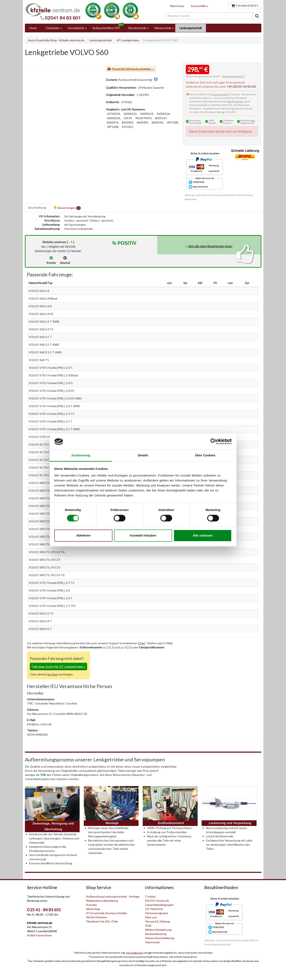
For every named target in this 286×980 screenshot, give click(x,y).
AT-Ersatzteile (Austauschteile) (106, 913)
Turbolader (52, 28)
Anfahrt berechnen (39, 935)
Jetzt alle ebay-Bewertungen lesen (210, 246)
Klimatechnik (163, 28)
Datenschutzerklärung (160, 938)
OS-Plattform (154, 909)
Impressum (152, 942)
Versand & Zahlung (158, 921)
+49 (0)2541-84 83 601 (242, 86)
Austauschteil (220, 94)
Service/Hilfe (199, 6)
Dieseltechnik (137, 28)
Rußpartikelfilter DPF (106, 28)
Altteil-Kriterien (96, 917)
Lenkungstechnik (191, 28)
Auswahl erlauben (143, 535)
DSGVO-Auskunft (157, 901)
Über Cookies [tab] (205, 455)
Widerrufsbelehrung (158, 930)
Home (33, 28)
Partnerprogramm (157, 913)
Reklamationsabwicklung (102, 901)
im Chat (52, 674)
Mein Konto (177, 6)
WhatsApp (93, 909)
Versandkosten (135, 953)
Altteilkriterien (235, 101)
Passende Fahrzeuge (125, 69)
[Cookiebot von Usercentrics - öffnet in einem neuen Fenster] (214, 442)
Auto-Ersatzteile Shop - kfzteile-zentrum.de (56, 40)
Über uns (151, 917)
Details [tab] (143, 455)
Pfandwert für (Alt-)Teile (102, 921)
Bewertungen (67, 208)
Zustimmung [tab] (81, 455)
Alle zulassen (203, 535)
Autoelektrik (76, 28)
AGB (148, 925)
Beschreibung (37, 208)
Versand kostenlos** (234, 76)
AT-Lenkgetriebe (128, 40)
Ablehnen (83, 535)
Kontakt (91, 905)
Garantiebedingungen (159, 905)
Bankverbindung (156, 934)
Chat (142, 643)
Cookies (150, 896)
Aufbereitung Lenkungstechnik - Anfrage (113, 896)
